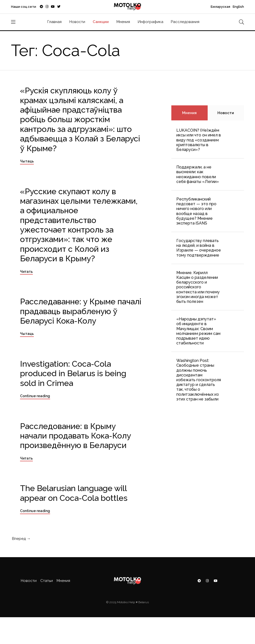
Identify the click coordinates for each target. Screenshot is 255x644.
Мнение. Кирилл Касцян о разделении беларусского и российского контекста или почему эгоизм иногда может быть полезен (198, 287)
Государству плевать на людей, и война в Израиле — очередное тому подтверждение (199, 248)
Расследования (185, 22)
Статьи (47, 581)
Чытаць (27, 161)
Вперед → (21, 539)
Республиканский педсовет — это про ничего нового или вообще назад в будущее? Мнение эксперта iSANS (196, 211)
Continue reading (35, 396)
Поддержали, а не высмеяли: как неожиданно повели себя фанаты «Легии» (198, 174)
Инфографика (151, 22)
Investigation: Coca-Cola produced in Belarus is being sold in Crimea (73, 373)
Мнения (123, 22)
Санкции (101, 22)
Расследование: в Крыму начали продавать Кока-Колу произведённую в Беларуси (76, 436)
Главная (54, 22)
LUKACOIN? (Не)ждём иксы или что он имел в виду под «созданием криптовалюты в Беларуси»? (199, 140)
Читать (26, 272)
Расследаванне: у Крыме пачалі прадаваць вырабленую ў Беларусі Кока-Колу (81, 311)
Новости (77, 22)
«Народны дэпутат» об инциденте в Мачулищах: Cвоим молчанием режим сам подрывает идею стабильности (198, 331)
